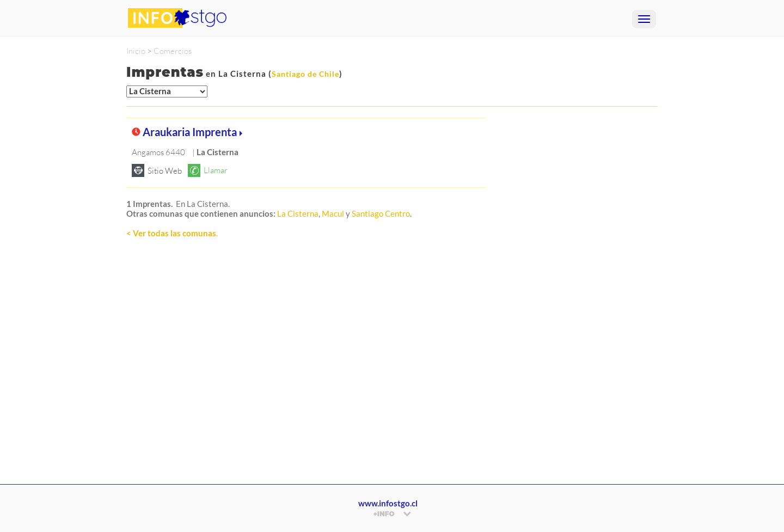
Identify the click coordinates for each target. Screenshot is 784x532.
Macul (333, 213)
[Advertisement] (306, 366)
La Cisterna (298, 213)
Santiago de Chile (305, 74)
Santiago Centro (381, 213)
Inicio (136, 51)
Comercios (173, 51)
